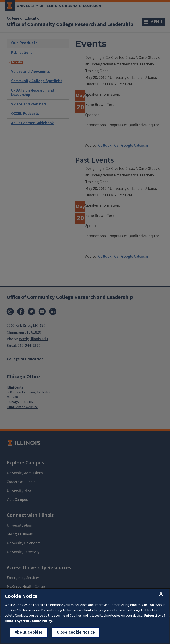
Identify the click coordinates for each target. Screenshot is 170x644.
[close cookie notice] (161, 594)
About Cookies (29, 632)
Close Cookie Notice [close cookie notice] (76, 632)
